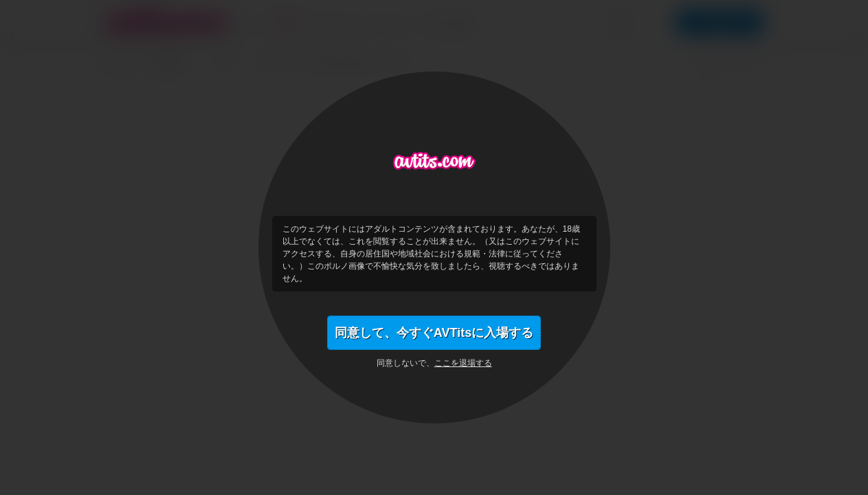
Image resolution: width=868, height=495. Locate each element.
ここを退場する (463, 363)
